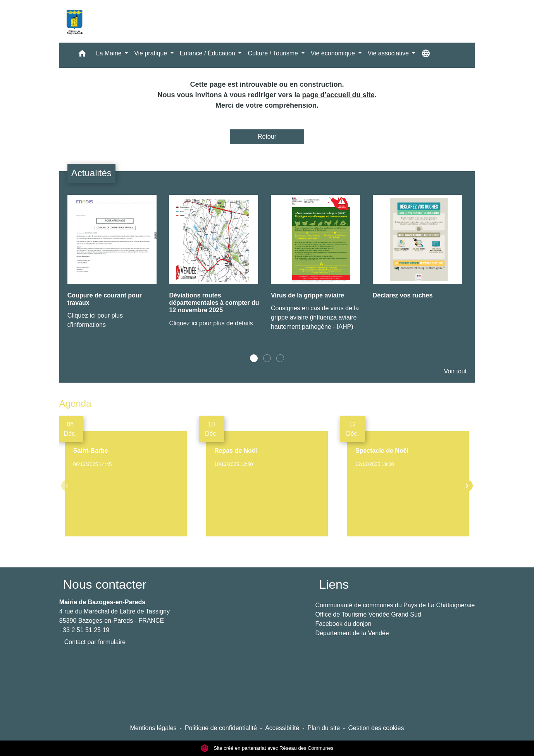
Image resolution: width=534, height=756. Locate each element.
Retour (267, 137)
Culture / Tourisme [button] (274, 53)
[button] (82, 55)
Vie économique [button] (334, 53)
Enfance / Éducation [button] (208, 53)
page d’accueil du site (338, 95)
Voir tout (455, 371)
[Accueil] (74, 21)
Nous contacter (105, 584)
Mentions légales (153, 728)
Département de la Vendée (352, 633)
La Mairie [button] (110, 53)
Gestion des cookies (376, 728)
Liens (334, 584)
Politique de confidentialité (221, 728)
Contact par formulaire (95, 642)
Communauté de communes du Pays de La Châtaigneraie (395, 605)
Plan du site (324, 728)
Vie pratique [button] (152, 53)
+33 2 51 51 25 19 (84, 630)
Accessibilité (282, 728)
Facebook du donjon (343, 624)
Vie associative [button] (389, 53)
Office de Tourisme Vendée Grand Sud (368, 614)
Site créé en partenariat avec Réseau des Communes (267, 748)
